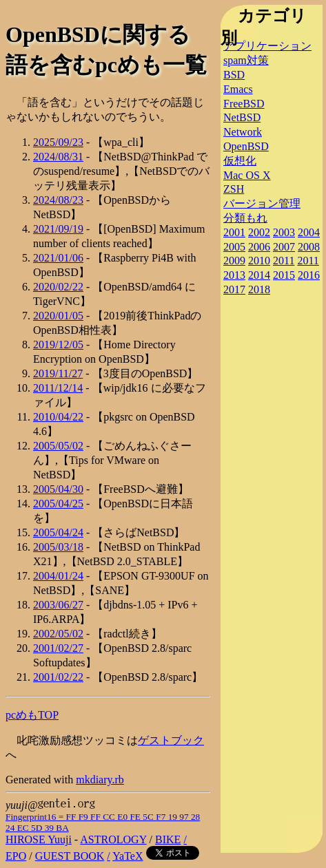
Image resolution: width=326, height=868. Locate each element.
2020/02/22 (58, 287)
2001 (234, 232)
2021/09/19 (58, 229)
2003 (284, 232)
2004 (309, 232)
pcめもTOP (32, 715)
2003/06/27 (58, 605)
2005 (234, 247)
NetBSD (242, 117)
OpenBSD (246, 146)
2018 (259, 289)
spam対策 (246, 60)
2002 (259, 232)
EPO (16, 856)
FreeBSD (244, 104)
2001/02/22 (58, 677)
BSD (234, 75)
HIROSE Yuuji (39, 839)
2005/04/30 (58, 489)
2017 (234, 289)
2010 (259, 261)
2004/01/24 (58, 576)
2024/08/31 (58, 157)
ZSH (234, 189)
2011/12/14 (58, 388)
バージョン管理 (262, 203)
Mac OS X (247, 175)
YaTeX (128, 856)
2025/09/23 (58, 142)
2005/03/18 (58, 547)
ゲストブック (171, 740)
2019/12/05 (58, 345)
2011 (284, 261)
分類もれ (245, 218)
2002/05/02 (58, 634)
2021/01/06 (58, 258)
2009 (234, 261)
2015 (284, 275)
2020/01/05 (58, 316)
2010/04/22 (58, 417)
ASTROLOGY (113, 839)
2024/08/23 (58, 200)
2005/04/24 (58, 532)
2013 (234, 275)
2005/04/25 (58, 504)
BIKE (168, 839)
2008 (309, 247)
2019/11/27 (58, 373)
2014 (259, 275)
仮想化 (240, 161)
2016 (309, 275)
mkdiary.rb (100, 780)
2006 (259, 247)
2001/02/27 (58, 648)
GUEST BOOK (70, 856)
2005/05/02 (58, 446)
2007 (284, 247)
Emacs (238, 89)
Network (243, 132)
